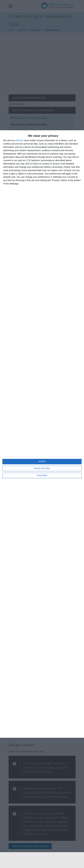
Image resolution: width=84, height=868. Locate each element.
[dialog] (42, 434)
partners (19, 140)
